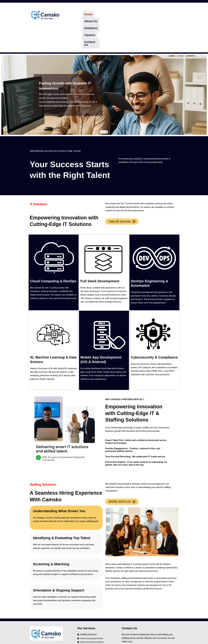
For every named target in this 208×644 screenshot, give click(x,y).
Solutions (120, 14)
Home (88, 14)
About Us (103, 14)
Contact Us (153, 14)
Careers (136, 14)
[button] (102, 106)
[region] (104, 69)
